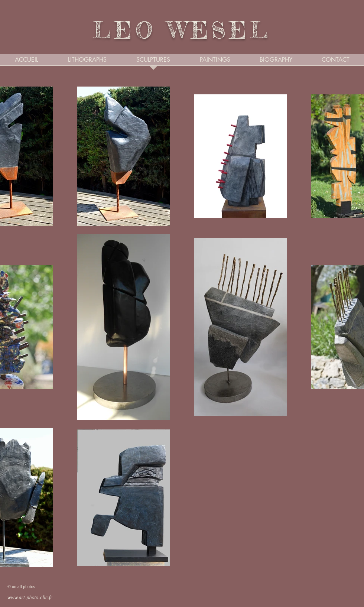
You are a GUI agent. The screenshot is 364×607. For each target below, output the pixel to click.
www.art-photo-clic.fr (30, 598)
